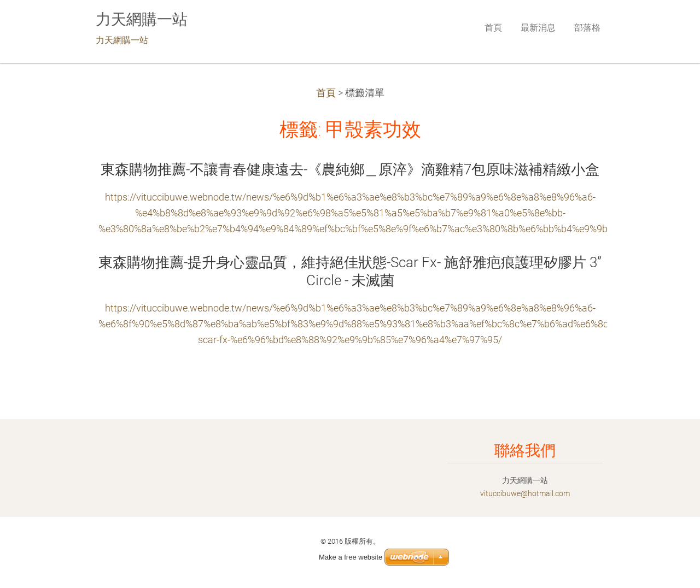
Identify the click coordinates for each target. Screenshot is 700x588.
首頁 (326, 93)
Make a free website (351, 557)
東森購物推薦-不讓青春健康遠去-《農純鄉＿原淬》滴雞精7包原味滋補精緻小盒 (350, 169)
